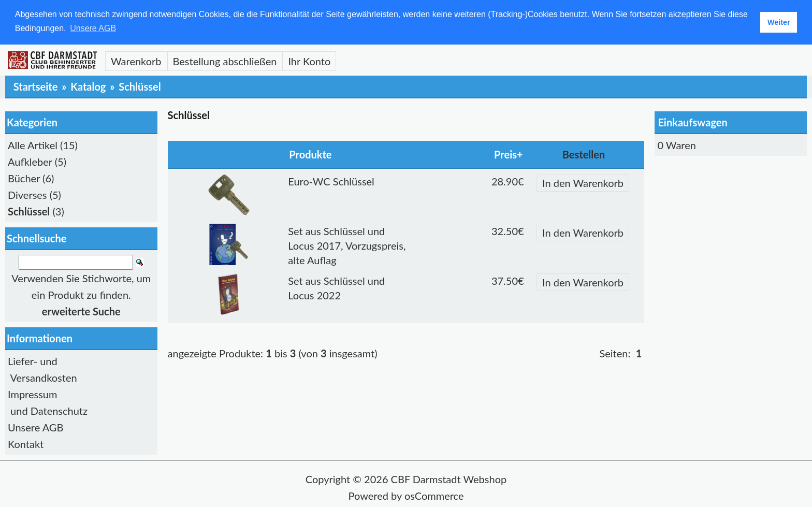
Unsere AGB (35, 427)
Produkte (310, 154)
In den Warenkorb (583, 183)
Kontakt (26, 444)
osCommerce (434, 496)
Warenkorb (136, 61)
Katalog (88, 86)
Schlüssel (140, 86)
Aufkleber (30, 162)
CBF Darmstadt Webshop (449, 479)
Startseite (36, 86)
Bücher (24, 178)
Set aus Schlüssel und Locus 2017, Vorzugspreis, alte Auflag (347, 245)
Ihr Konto (309, 61)
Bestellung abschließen (225, 61)
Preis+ (509, 154)
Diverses (27, 195)
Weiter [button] (779, 22)
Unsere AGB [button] (93, 28)
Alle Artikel (33, 145)
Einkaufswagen (692, 122)
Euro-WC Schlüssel (331, 181)
